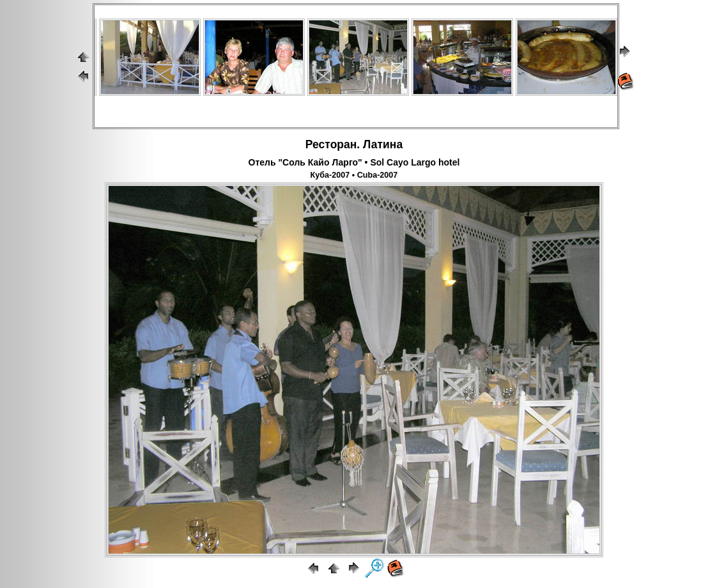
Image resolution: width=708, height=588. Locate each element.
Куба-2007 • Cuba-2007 (354, 175)
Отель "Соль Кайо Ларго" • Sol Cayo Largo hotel (354, 162)
